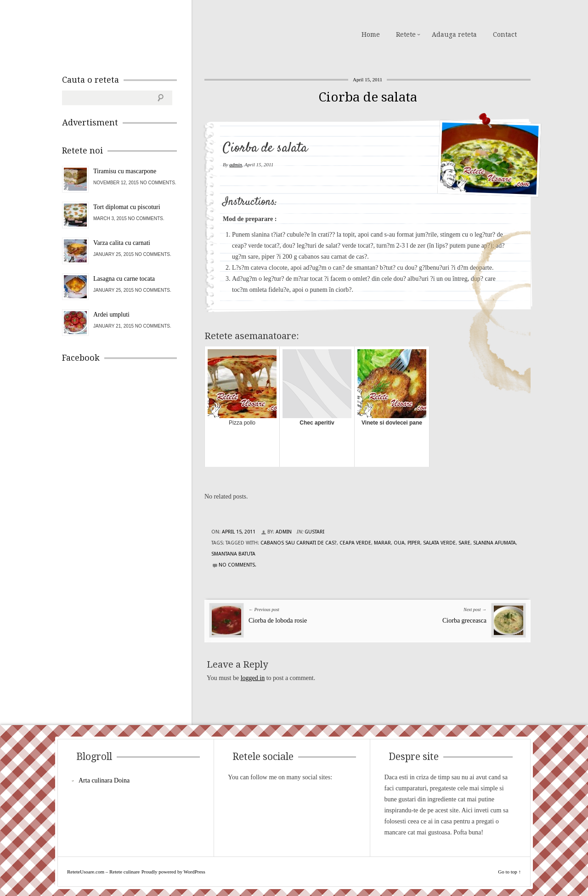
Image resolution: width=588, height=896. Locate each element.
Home (371, 34)
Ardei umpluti (111, 315)
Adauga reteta (454, 34)
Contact (505, 34)
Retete (406, 34)
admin (236, 164)
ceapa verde (355, 543)
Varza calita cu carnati (122, 243)
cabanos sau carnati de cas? (299, 543)
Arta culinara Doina (104, 780)
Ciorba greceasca (464, 621)
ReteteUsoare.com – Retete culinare (128, 34)
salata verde (439, 543)
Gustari (314, 532)
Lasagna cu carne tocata (124, 279)
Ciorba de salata (368, 97)
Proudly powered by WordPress (173, 872)
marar (382, 543)
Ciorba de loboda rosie (278, 621)
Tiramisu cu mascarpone (125, 171)
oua (399, 543)
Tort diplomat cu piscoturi (127, 207)
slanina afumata (495, 543)
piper (414, 543)
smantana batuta (233, 554)
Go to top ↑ (509, 872)
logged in (253, 678)
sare (464, 543)
